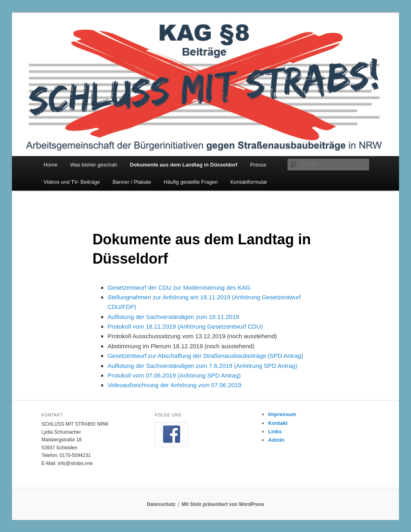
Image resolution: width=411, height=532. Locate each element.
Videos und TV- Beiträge (71, 182)
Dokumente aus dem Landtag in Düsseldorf (183, 165)
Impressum (282, 414)
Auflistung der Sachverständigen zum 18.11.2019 (173, 317)
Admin (276, 440)
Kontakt (278, 423)
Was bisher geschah (94, 165)
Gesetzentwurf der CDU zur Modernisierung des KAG (179, 287)
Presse (258, 165)
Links (275, 431)
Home (50, 165)
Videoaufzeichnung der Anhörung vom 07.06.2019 (174, 385)
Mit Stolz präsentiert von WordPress (223, 504)
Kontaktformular (249, 182)
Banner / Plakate (132, 182)
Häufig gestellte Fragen (191, 182)
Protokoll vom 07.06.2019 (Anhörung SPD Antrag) (174, 375)
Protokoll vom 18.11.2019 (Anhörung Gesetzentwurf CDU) (185, 326)
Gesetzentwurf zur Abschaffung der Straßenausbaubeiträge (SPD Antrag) (205, 356)
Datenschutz (161, 504)
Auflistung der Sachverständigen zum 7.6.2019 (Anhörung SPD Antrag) (202, 366)
